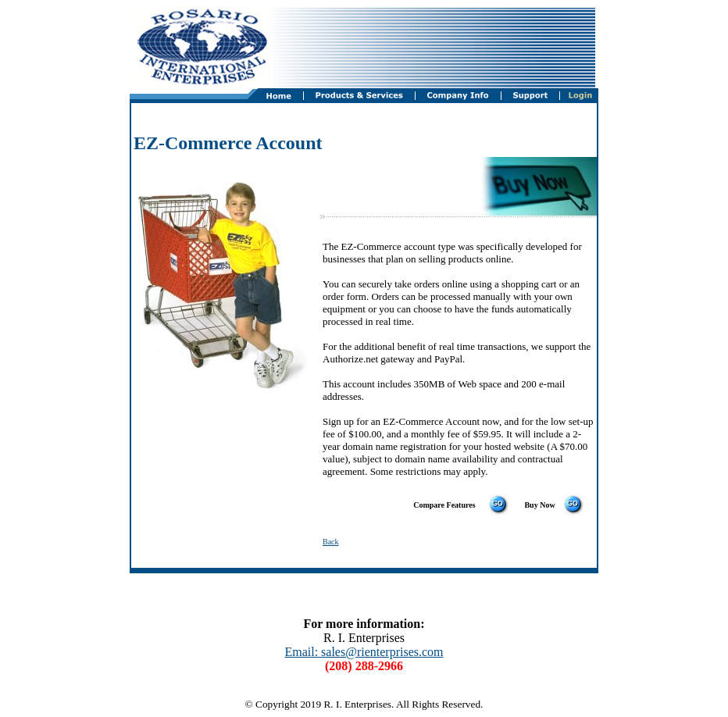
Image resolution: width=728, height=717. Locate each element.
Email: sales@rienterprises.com (364, 652)
